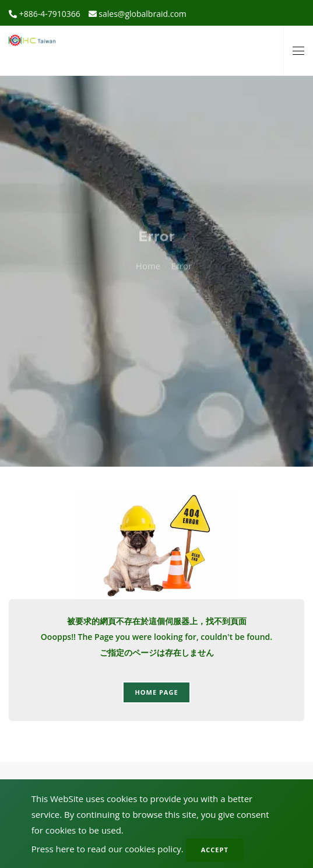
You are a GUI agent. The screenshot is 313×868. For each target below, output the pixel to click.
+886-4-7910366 (49, 14)
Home (148, 250)
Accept (215, 850)
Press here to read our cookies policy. (108, 849)
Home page (156, 692)
